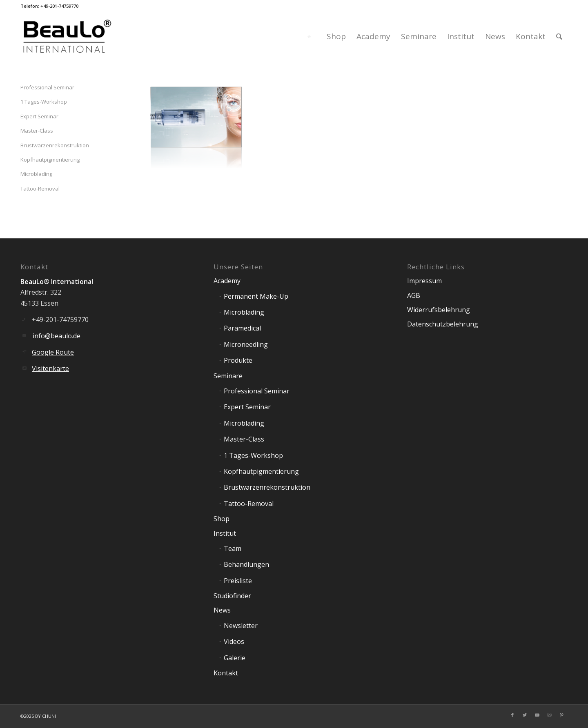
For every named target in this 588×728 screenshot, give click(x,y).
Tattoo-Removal (40, 189)
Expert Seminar (39, 116)
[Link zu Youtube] (537, 715)
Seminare (228, 376)
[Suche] (559, 36)
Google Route (53, 352)
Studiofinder (232, 596)
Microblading (36, 174)
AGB (414, 295)
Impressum (424, 281)
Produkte (238, 360)
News (222, 610)
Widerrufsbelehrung (439, 310)
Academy (227, 281)
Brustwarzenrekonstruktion (55, 145)
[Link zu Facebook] (512, 715)
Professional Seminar (47, 87)
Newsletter (241, 626)
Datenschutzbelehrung (443, 324)
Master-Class (37, 131)
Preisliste (238, 581)
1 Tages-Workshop (44, 102)
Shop (222, 519)
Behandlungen (246, 564)
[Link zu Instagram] (549, 715)
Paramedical (242, 328)
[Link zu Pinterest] (561, 715)
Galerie (235, 658)
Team (233, 548)
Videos (234, 641)
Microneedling (246, 344)
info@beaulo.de (57, 336)
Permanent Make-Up (256, 296)
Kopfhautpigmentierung (50, 160)
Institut (225, 533)
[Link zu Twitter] (525, 715)
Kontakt (226, 673)
